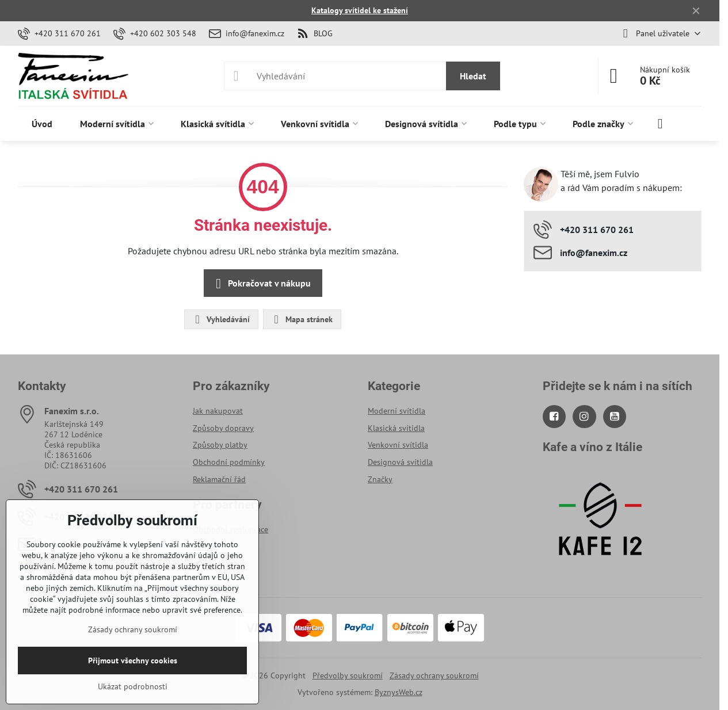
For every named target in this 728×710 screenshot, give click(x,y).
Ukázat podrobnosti (133, 686)
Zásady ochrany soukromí (434, 675)
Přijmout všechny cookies (133, 661)
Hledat (473, 76)
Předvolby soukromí (348, 675)
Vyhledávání (221, 319)
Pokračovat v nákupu (261, 284)
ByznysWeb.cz (399, 692)
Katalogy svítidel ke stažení (360, 10)
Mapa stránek (302, 319)
